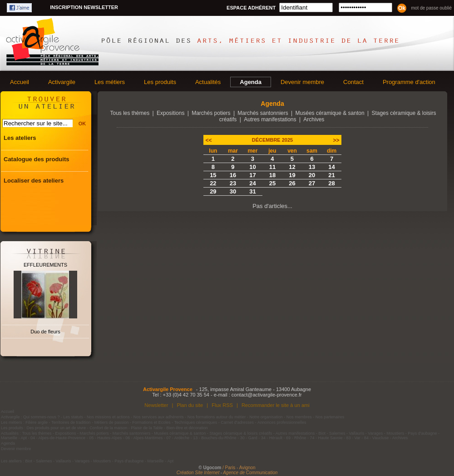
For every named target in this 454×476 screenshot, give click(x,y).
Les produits (160, 82)
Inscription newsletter (84, 7)
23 (233, 183)
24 (252, 183)
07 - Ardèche (178, 438)
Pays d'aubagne (422, 433)
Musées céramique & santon (330, 113)
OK (82, 124)
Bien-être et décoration (187, 428)
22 (213, 183)
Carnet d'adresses (237, 422)
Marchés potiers (211, 113)
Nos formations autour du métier (217, 417)
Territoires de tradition (71, 422)
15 (213, 175)
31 (252, 191)
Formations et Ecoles (151, 422)
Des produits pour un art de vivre (57, 428)
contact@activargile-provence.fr (267, 395)
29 (213, 191)
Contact (353, 82)
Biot (322, 433)
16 (233, 175)
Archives (314, 119)
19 (292, 175)
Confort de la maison (108, 428)
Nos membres (299, 417)
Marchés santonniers (263, 113)
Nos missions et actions (108, 417)
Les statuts (74, 417)
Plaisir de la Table (147, 428)
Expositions (170, 113)
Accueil (20, 82)
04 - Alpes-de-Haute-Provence (58, 438)
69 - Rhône (296, 438)
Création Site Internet (198, 473)
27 (312, 183)
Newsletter (156, 405)
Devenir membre (302, 82)
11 (272, 167)
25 (272, 183)
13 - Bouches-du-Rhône (215, 438)
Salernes (337, 433)
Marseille (9, 438)
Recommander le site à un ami (276, 405)
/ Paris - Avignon (239, 468)
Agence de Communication (250, 473)
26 (292, 183)
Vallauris (356, 433)
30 (233, 191)
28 (331, 183)
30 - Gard (249, 438)
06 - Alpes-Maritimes (144, 438)
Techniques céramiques (196, 422)
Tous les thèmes (130, 113)
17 (252, 175)
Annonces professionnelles (282, 422)
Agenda (251, 82)
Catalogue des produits (36, 159)
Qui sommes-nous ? (42, 417)
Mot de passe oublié (431, 8)
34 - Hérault (272, 438)
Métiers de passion (112, 422)
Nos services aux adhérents (159, 417)
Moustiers (395, 433)
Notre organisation (266, 417)
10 (252, 167)
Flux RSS (222, 405)
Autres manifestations (270, 119)
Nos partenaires (330, 417)
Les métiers (110, 82)
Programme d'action (409, 82)
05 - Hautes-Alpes (105, 438)
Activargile (62, 82)
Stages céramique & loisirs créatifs (241, 433)
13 (312, 167)
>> (336, 140)
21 (331, 175)
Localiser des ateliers (34, 181)
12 (292, 167)
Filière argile (37, 422)
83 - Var (353, 438)
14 (331, 167)
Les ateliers (20, 138)
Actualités (208, 82)
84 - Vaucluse (376, 438)
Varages (375, 433)
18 (272, 175)
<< (209, 140)
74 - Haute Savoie (326, 438)
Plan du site (190, 405)
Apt (24, 438)
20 (312, 175)
